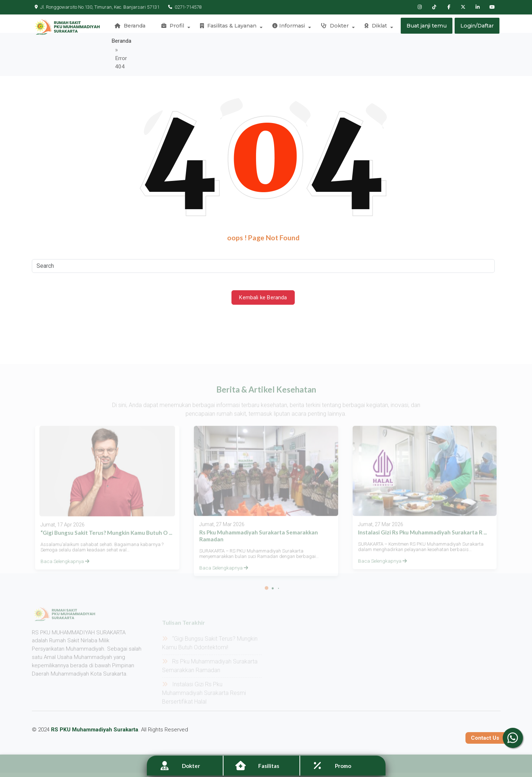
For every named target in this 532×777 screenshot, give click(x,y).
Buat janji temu (426, 27)
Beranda (134, 27)
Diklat (374, 27)
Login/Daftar (477, 27)
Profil (176, 27)
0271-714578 (182, 7)
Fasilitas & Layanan (230, 27)
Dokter (334, 27)
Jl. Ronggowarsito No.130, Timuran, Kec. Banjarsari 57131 (97, 7)
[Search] (263, 248)
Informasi (289, 27)
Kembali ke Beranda (263, 279)
